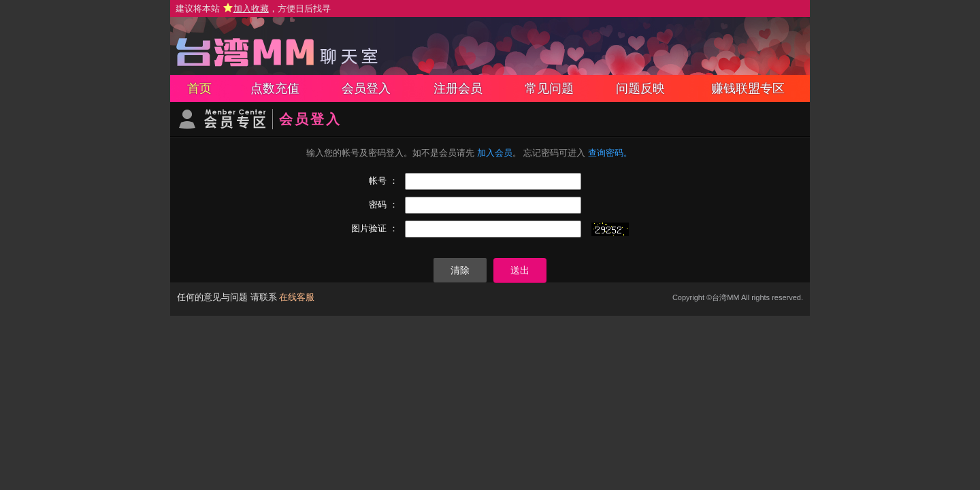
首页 (199, 88)
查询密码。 (610, 153)
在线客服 (297, 297)
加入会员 (495, 153)
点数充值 (275, 88)
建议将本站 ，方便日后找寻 (253, 9)
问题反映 (640, 88)
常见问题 (549, 88)
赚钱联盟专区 (748, 88)
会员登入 (366, 88)
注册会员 (458, 88)
